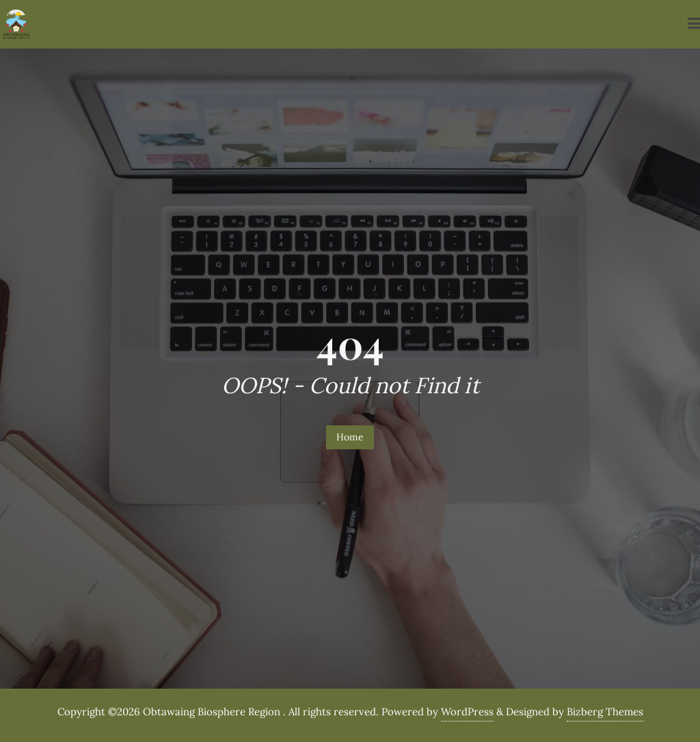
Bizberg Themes (605, 712)
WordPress (467, 712)
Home (350, 437)
